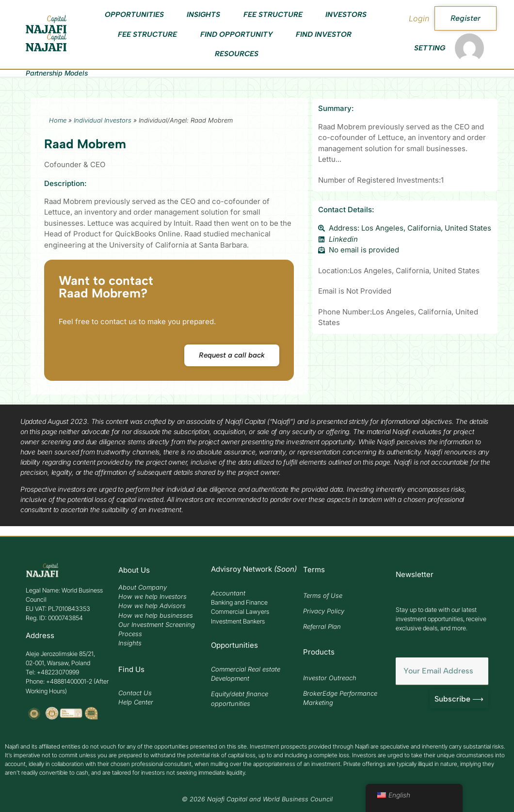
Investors (346, 15)
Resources (237, 54)
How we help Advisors (152, 606)
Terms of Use (323, 595)
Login (419, 18)
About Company (143, 587)
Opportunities (134, 15)
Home (58, 120)
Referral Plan (322, 626)
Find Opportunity (237, 34)
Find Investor (324, 34)
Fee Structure (273, 15)
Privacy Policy (324, 611)
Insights (203, 15)
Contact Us (135, 693)
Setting (430, 48)
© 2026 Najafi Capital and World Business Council (257, 799)
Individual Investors (103, 120)
